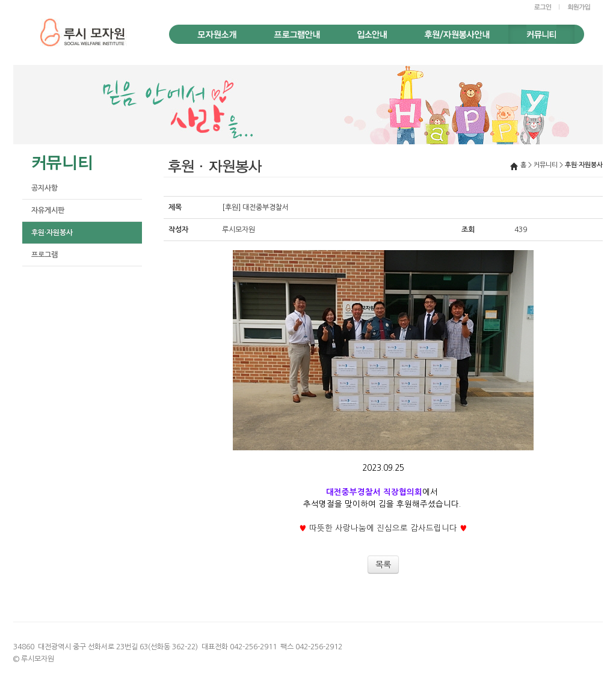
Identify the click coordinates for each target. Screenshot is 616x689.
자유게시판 (48, 210)
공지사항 (45, 188)
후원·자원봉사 (52, 233)
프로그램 (45, 255)
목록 (383, 565)
